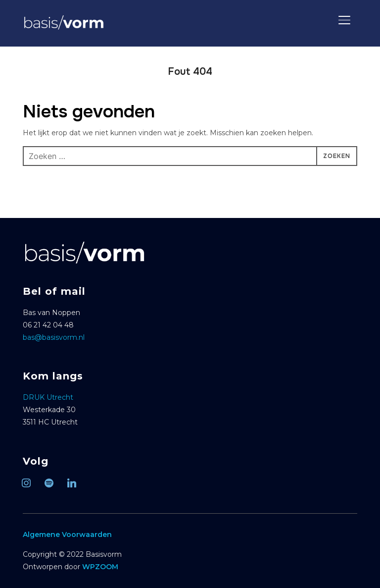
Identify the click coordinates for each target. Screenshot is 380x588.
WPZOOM (100, 567)
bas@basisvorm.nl (54, 337)
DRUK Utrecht (48, 397)
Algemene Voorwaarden (67, 535)
